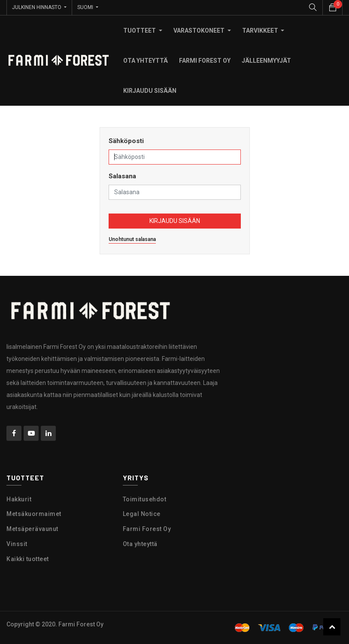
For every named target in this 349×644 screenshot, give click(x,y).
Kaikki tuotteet (28, 559)
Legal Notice (142, 514)
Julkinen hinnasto (37, 7)
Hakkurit (19, 499)
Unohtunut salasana (132, 239)
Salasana (122, 176)
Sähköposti (126, 141)
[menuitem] (146, 61)
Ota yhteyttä (140, 544)
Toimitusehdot (145, 499)
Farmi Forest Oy (147, 529)
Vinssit (17, 544)
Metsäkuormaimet (34, 514)
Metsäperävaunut (32, 529)
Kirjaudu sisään (175, 221)
